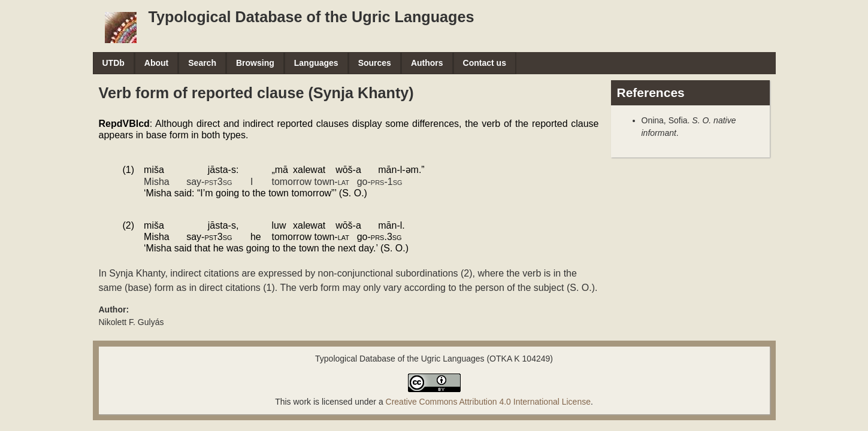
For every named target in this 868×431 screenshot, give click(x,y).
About (156, 63)
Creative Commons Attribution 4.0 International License (488, 402)
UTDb (114, 63)
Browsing (255, 63)
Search (202, 63)
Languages (316, 63)
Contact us (485, 63)
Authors (427, 63)
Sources (375, 63)
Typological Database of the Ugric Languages (311, 17)
